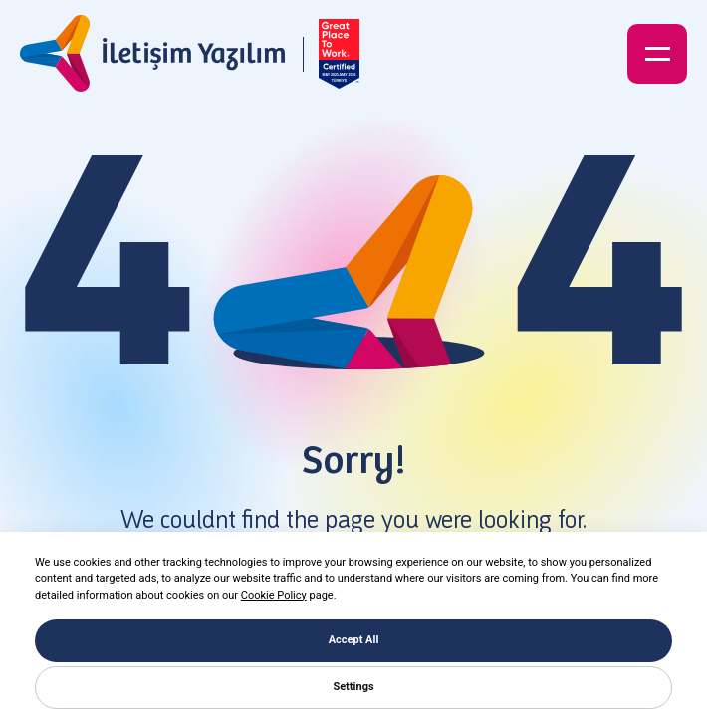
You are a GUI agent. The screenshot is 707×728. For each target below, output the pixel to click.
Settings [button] (353, 687)
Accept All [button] (354, 640)
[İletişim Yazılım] (152, 54)
